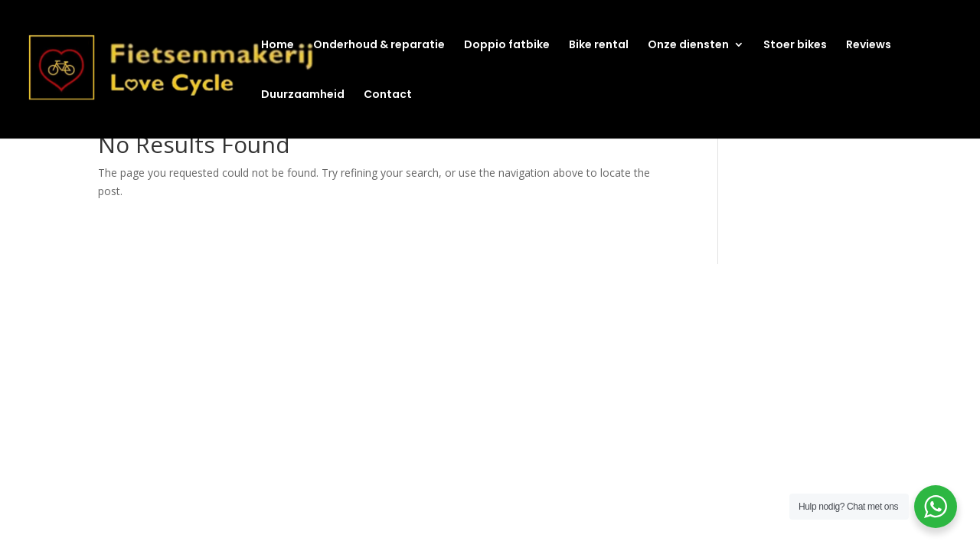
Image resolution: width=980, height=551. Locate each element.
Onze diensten (688, 46)
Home (278, 46)
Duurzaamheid (303, 95)
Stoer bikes (795, 46)
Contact (388, 95)
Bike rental (599, 46)
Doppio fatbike (507, 46)
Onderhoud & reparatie (379, 46)
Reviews (869, 46)
